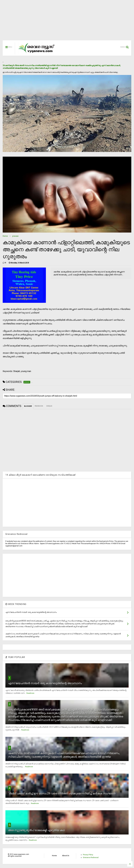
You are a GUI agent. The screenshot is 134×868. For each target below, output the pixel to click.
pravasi (15, 236)
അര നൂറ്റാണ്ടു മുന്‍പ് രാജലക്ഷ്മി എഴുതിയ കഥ (36, 830)
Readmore (30, 693)
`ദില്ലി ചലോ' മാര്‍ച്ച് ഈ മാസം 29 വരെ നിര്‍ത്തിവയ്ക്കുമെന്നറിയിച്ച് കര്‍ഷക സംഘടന (62, 793)
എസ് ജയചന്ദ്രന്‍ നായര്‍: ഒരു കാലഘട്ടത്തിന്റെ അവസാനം (45, 683)
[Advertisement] (67, 22)
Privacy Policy (88, 855)
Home (5, 236)
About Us (66, 856)
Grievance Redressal (91, 858)
